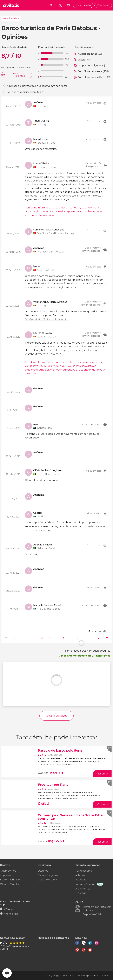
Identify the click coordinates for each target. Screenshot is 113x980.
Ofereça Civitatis (9, 884)
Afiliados (80, 875)
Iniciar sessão (83, 5)
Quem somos (8, 871)
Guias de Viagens (48, 880)
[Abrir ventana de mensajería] (7, 973)
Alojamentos (83, 889)
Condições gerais (54, 976)
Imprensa (6, 875)
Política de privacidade (88, 976)
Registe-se (103, 5)
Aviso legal (69, 976)
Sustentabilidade (10, 880)
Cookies (105, 976)
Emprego (81, 893)
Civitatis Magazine (48, 875)
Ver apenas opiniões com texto (25, 92)
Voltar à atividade (11, 18)
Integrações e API (86, 884)
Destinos (43, 871)
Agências (81, 880)
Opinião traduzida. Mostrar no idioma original (47, 319)
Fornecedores (84, 871)
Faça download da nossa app (16, 903)
